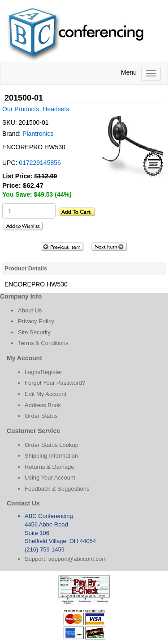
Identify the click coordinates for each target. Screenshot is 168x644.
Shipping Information (51, 456)
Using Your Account (50, 478)
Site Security (34, 332)
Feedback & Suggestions (57, 489)
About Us (30, 310)
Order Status (41, 416)
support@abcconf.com (78, 559)
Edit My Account (45, 394)
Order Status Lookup (52, 445)
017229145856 (40, 163)
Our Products (21, 109)
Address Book (43, 405)
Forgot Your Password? (55, 383)
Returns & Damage (50, 467)
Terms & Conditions (43, 343)
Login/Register (43, 372)
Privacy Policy (36, 321)
